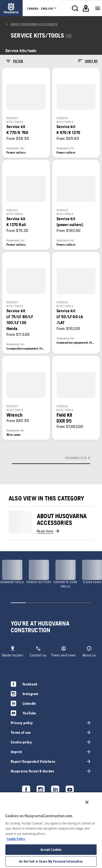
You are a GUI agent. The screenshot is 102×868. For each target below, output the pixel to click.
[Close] (87, 802)
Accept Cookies (51, 850)
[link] (11, 8)
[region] (51, 830)
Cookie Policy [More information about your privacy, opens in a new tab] (16, 839)
